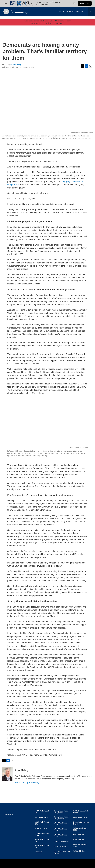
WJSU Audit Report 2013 (61, 830)
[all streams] (92, 12)
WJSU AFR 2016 (41, 829)
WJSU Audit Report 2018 (42, 823)
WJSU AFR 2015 (79, 835)
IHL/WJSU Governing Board (81, 823)
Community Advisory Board (42, 834)
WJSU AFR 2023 (79, 840)
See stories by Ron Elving (27, 782)
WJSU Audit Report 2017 (42, 846)
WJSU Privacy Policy (81, 818)
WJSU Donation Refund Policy (82, 812)
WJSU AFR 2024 (79, 851)
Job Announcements (61, 842)
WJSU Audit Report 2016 (42, 812)
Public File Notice (60, 847)
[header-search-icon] (74, 3)
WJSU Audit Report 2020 (42, 840)
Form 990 (38, 852)
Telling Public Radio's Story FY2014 (62, 818)
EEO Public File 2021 (43, 818)
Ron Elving (16, 65)
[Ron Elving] (7, 774)
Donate (86, 4)
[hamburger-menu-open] (6, 3)
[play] (6, 12)
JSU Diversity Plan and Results (62, 852)
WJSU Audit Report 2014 (61, 836)
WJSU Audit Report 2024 (80, 845)
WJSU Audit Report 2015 (80, 829)
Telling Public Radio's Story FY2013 (62, 812)
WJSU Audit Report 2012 (61, 824)
